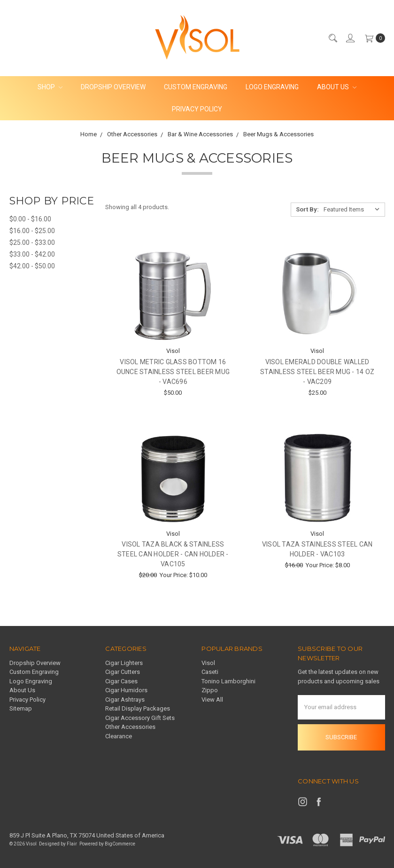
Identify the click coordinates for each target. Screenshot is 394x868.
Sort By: (307, 209)
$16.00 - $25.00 (32, 231)
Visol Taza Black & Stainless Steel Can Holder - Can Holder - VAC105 (173, 554)
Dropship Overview (113, 87)
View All (212, 700)
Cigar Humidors (126, 690)
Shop (50, 87)
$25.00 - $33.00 (32, 242)
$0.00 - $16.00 (30, 219)
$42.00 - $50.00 (32, 266)
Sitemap (21, 708)
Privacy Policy (197, 109)
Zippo (210, 690)
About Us (337, 87)
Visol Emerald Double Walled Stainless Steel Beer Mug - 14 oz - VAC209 (317, 372)
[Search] (332, 38)
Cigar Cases (121, 681)
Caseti (210, 672)
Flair (72, 844)
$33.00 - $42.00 (32, 254)
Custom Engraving (196, 87)
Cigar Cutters (123, 672)
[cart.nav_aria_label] (373, 38)
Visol (208, 663)
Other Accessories (130, 727)
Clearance (119, 736)
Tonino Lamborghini (228, 681)
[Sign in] (350, 38)
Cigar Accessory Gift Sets (140, 718)
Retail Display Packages (138, 708)
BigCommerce (120, 844)
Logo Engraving (272, 87)
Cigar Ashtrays (125, 700)
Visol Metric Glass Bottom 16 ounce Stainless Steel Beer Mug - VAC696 (173, 372)
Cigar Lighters (124, 663)
